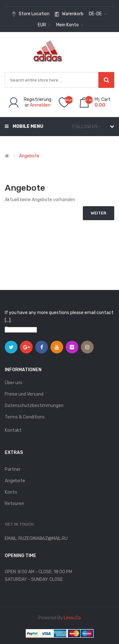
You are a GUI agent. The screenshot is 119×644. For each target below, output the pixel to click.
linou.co (72, 618)
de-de (98, 14)
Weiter (99, 213)
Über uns (14, 383)
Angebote (29, 156)
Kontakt (13, 430)
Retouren (14, 504)
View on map (24, 330)
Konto (11, 492)
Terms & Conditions (25, 417)
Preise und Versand (24, 394)
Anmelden (40, 105)
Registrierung (38, 99)
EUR (44, 25)
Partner (13, 469)
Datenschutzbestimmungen (34, 406)
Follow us (85, 127)
